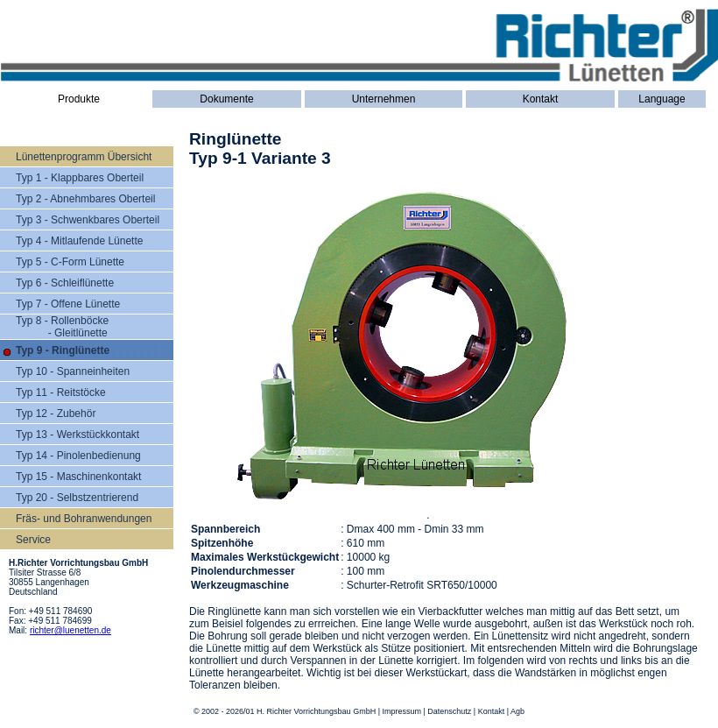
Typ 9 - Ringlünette (63, 350)
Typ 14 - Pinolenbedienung (78, 456)
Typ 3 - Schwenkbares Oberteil (88, 220)
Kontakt (541, 99)
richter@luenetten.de (70, 630)
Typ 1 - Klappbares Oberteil (80, 178)
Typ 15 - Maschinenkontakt (78, 477)
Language (662, 99)
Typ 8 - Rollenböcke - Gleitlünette (62, 327)
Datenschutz (449, 711)
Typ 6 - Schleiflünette (65, 283)
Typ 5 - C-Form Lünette (70, 262)
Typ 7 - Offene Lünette (68, 304)
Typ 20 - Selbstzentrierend (77, 498)
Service (33, 540)
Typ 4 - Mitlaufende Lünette (79, 241)
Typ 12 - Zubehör (56, 413)
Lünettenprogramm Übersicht (84, 157)
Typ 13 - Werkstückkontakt (77, 435)
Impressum (401, 711)
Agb (517, 711)
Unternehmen (384, 99)
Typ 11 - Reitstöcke (61, 392)
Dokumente (226, 99)
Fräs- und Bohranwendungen (84, 519)
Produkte (79, 99)
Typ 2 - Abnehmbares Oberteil (85, 199)
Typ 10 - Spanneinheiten (73, 371)
